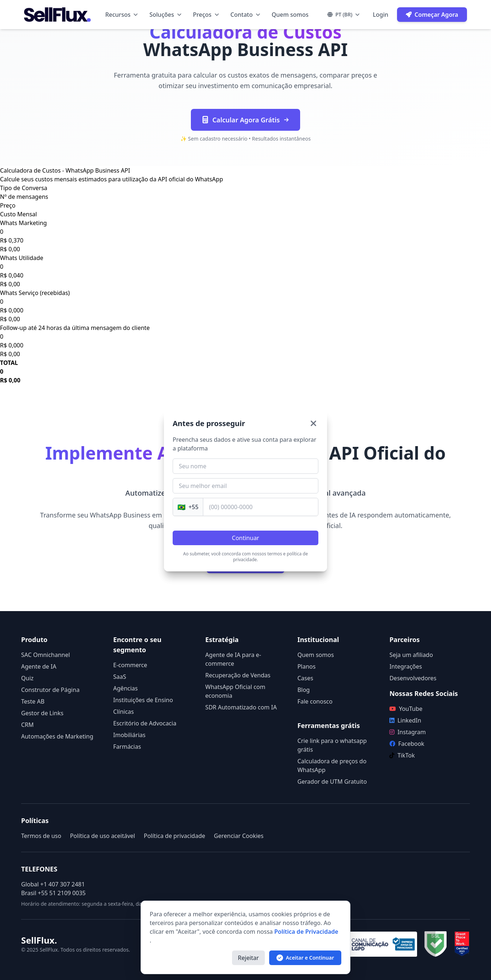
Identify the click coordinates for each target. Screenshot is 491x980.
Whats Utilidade (22, 258)
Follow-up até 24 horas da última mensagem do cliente (75, 328)
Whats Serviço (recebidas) (35, 293)
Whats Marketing (23, 223)
